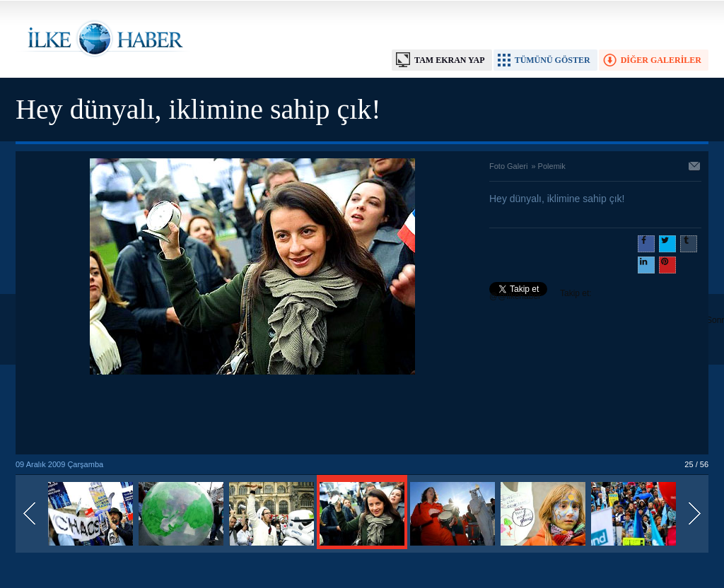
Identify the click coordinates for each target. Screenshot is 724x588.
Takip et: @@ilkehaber (541, 295)
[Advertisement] (252, 416)
